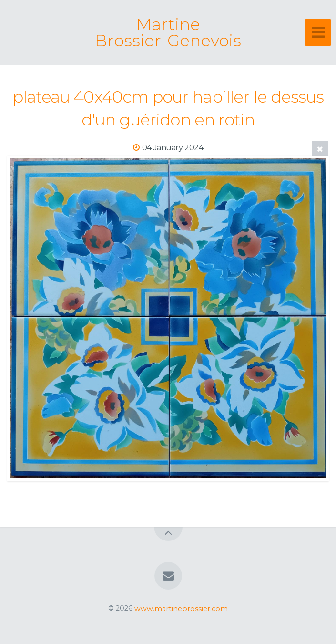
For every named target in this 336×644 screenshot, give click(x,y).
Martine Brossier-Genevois (168, 32)
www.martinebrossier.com (181, 608)
